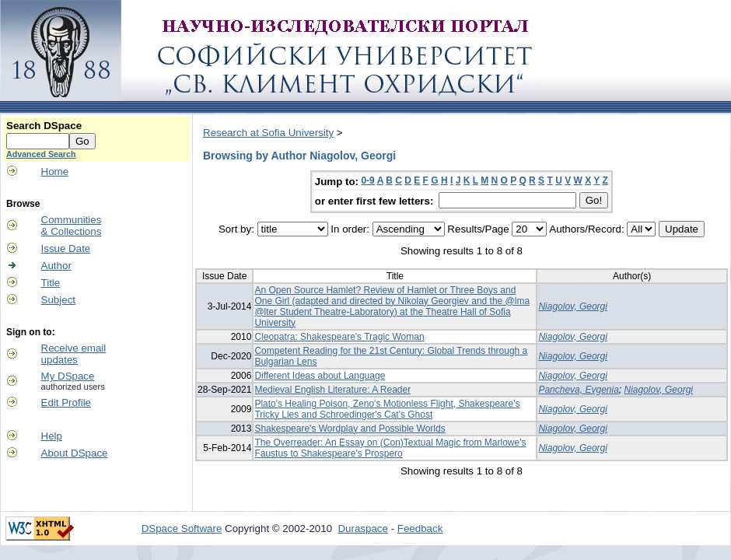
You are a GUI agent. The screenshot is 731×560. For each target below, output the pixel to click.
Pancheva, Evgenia (578, 390)
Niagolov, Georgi (573, 306)
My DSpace (68, 376)
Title (51, 283)
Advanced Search (41, 154)
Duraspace (362, 528)
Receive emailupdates (74, 354)
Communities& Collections (72, 226)
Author (56, 266)
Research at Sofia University (268, 133)
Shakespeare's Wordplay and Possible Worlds (350, 429)
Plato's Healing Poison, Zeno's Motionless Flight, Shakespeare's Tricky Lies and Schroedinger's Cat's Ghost (387, 409)
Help (52, 436)
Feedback (420, 528)
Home (55, 171)
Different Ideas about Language (320, 376)
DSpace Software (182, 528)
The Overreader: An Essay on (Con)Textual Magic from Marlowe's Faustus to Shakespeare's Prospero (390, 448)
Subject (58, 300)
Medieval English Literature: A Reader (332, 390)
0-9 (367, 180)
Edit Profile (66, 402)
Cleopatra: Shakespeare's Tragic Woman (339, 337)
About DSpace (75, 453)
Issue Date (66, 248)
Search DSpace (44, 126)
